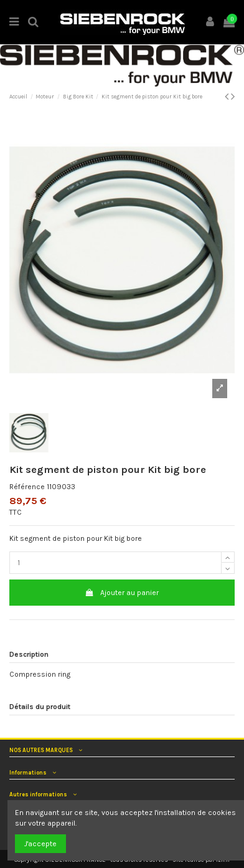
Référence (27, 487)
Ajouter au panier (122, 593)
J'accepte (40, 844)
